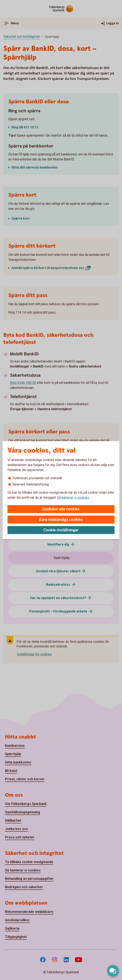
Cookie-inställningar (61, 530)
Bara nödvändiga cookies (61, 520)
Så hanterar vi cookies (73, 498)
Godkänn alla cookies (61, 509)
